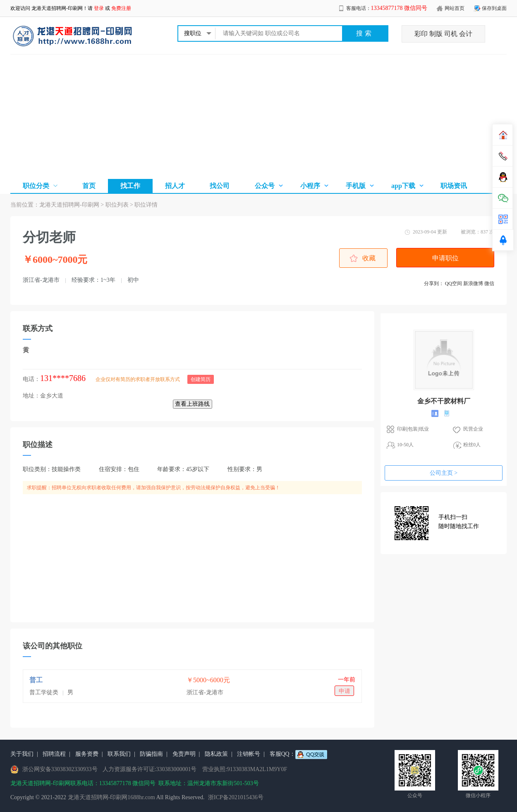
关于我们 (22, 754)
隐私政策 (216, 754)
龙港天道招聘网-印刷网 (57, 8)
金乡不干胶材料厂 (444, 401)
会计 (466, 34)
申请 (345, 691)
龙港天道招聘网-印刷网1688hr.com (111, 797)
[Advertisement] (258, 117)
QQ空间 (454, 283)
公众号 (265, 186)
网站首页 (455, 8)
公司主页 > (444, 473)
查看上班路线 (193, 404)
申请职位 (445, 258)
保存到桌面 (494, 8)
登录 (99, 8)
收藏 (369, 258)
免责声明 (184, 754)
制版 (436, 34)
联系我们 (119, 754)
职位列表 (117, 205)
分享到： (434, 283)
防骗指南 (151, 754)
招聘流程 (54, 754)
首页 (89, 186)
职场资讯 (454, 186)
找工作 (130, 186)
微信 (489, 283)
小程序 (310, 186)
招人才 (175, 186)
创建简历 (201, 379)
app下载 (403, 186)
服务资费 (87, 754)
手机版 (356, 186)
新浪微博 (473, 283)
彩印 (421, 34)
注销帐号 (249, 754)
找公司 (220, 186)
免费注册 (121, 8)
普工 (36, 680)
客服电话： (387, 8)
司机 (451, 34)
